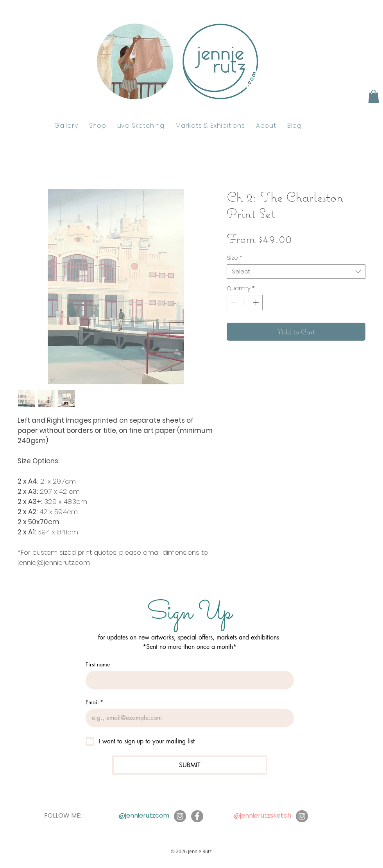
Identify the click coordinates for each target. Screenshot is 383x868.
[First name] (187, 680)
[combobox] (296, 271)
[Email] (187, 718)
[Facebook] (197, 816)
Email (94, 702)
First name (98, 664)
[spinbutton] (245, 303)
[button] (374, 96)
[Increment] (257, 303)
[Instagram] (180, 816)
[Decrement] (233, 303)
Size (234, 258)
